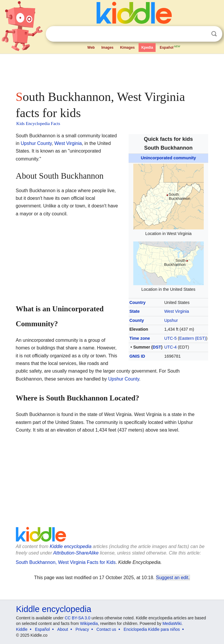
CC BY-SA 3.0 (77, 618)
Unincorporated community (169, 158)
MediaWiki (172, 623)
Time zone (140, 338)
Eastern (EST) (193, 338)
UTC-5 (170, 338)
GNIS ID (137, 356)
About (63, 629)
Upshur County (36, 143)
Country (138, 302)
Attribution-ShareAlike (76, 553)
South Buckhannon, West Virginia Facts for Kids (66, 562)
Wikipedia (89, 623)
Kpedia (147, 48)
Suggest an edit (172, 578)
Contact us (106, 629)
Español (170, 47)
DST (157, 347)
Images (107, 48)
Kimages (127, 48)
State (135, 311)
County (137, 320)
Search (214, 34)
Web (91, 48)
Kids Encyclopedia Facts (38, 124)
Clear (202, 34)
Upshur (171, 320)
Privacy (82, 629)
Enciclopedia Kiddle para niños (152, 629)
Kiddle (22, 629)
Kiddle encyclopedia (70, 546)
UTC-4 (170, 347)
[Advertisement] (112, 70)
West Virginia (176, 311)
